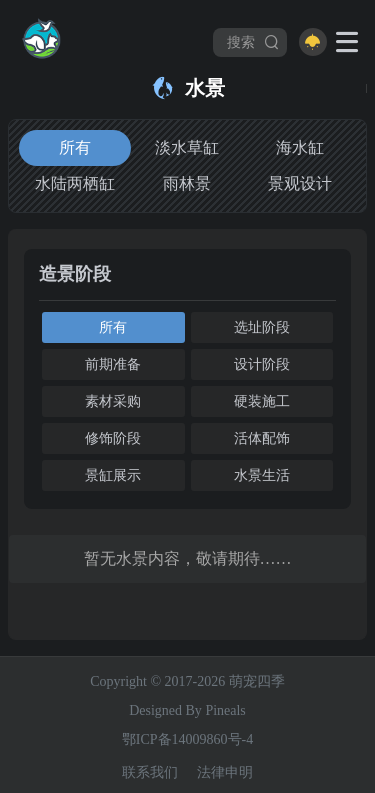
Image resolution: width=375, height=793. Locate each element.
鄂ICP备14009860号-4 (187, 739)
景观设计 (300, 183)
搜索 (253, 42)
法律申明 (225, 772)
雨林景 (187, 183)
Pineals (225, 710)
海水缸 (300, 147)
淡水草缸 (187, 147)
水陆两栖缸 (75, 183)
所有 (75, 147)
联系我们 (150, 772)
